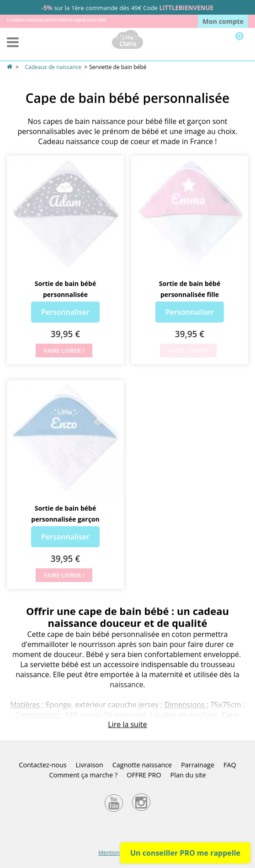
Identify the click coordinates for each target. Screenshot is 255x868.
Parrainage (198, 765)
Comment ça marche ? (83, 775)
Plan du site (188, 775)
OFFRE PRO (144, 775)
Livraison (90, 765)
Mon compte (223, 21)
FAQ (230, 765)
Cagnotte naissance (142, 765)
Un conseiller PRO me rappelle (185, 853)
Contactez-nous (42, 765)
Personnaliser (65, 312)
